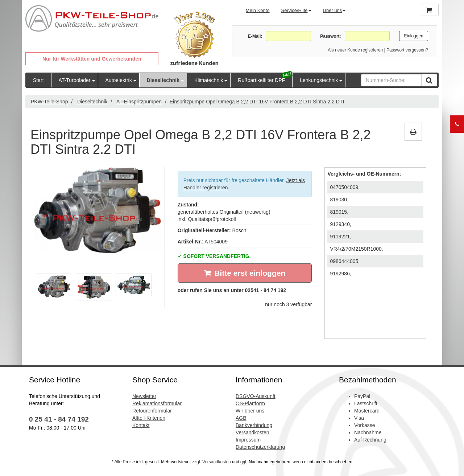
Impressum (248, 440)
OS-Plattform (250, 403)
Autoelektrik (119, 80)
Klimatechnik (209, 80)
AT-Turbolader (75, 80)
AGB (241, 418)
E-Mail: (255, 36)
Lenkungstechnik (319, 80)
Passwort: (330, 36)
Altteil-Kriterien (149, 418)
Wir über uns (250, 411)
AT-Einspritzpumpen (139, 102)
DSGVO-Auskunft (256, 396)
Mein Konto (258, 10)
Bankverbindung (254, 425)
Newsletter (144, 396)
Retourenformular (152, 411)
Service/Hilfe (296, 10)
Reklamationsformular (157, 403)
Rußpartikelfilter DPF (261, 80)
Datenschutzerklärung (260, 447)
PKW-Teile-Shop (49, 102)
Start (38, 80)
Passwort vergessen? (407, 50)
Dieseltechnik (163, 80)
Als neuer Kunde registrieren (355, 50)
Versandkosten (252, 432)
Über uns (334, 10)
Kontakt (141, 425)
